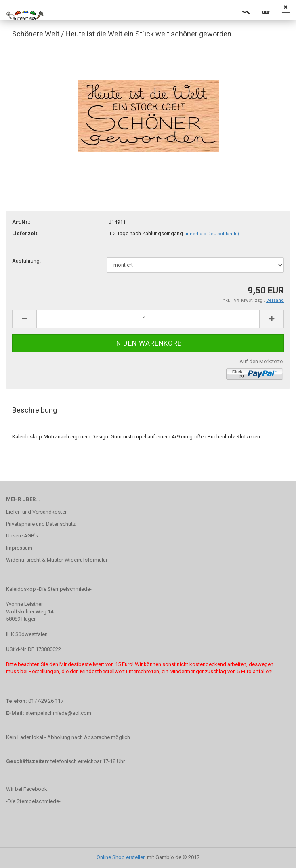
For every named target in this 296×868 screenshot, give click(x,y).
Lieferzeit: (25, 233)
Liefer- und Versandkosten (37, 512)
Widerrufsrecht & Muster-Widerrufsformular (57, 560)
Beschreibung (35, 410)
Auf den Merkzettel (262, 361)
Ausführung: (26, 261)
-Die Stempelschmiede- (33, 801)
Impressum (19, 548)
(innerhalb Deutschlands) (212, 234)
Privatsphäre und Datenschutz (41, 524)
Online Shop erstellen (121, 857)
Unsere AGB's (22, 536)
